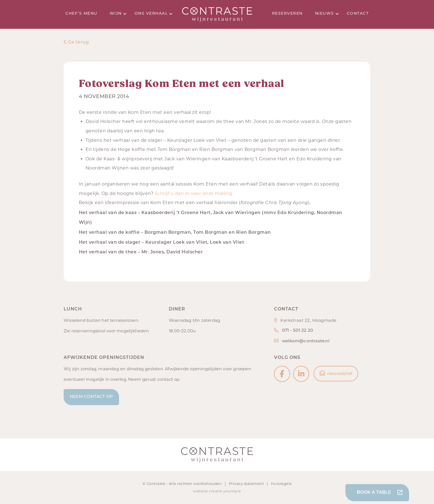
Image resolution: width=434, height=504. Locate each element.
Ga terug (76, 42)
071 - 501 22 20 (298, 331)
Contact (358, 14)
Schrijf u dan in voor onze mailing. (195, 193)
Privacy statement (247, 484)
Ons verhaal (153, 14)
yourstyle (232, 491)
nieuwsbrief (336, 373)
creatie (216, 491)
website (201, 491)
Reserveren (287, 14)
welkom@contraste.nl (306, 341)
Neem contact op (91, 397)
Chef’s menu (81, 14)
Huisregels (281, 484)
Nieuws (327, 14)
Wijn (118, 14)
